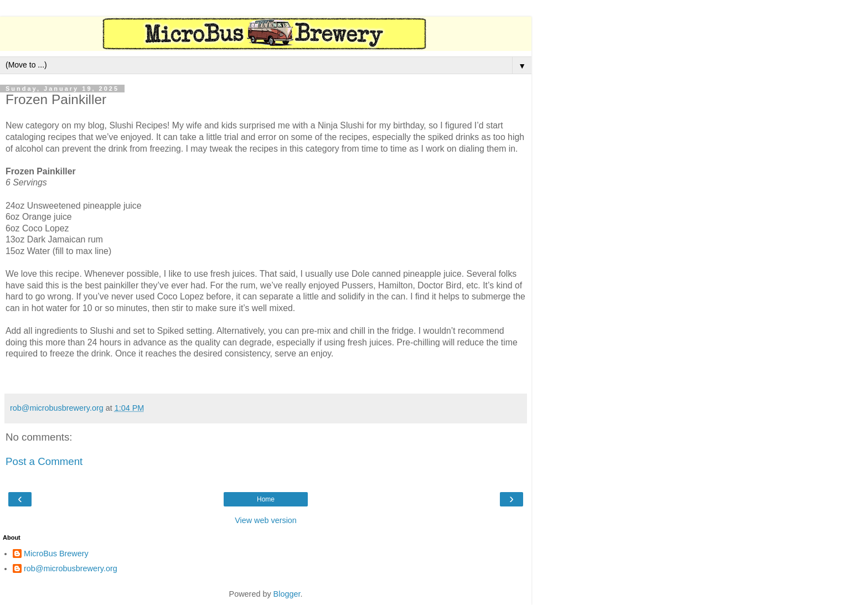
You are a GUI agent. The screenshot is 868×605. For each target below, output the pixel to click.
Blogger (287, 594)
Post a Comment (44, 461)
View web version (266, 520)
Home (266, 499)
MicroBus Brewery (56, 554)
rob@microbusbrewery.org (71, 568)
